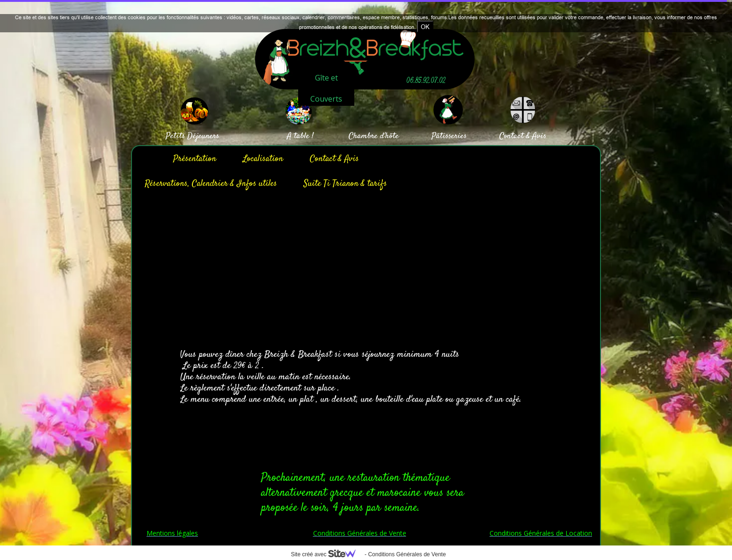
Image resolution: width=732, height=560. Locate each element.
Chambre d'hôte (374, 136)
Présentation (195, 159)
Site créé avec (327, 554)
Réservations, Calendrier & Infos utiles (211, 184)
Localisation (263, 159)
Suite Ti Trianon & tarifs (345, 184)
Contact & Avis (334, 159)
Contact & (515, 136)
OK (425, 27)
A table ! (300, 136)
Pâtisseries (449, 136)
